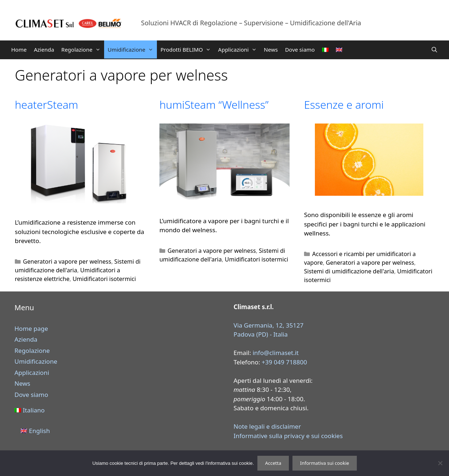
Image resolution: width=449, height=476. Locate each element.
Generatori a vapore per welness (67, 261)
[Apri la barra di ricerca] (434, 49)
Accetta (273, 463)
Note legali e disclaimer (267, 426)
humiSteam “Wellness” (214, 105)
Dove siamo (300, 49)
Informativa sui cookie (325, 463)
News (271, 49)
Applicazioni (239, 49)
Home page (31, 328)
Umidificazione (132, 49)
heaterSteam (46, 105)
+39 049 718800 (285, 362)
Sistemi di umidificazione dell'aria (349, 271)
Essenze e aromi (344, 105)
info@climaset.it (276, 353)
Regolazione (83, 49)
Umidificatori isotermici (104, 279)
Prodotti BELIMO (187, 49)
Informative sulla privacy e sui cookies (288, 436)
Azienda (44, 49)
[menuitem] (325, 50)
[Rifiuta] (440, 463)
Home (19, 49)
